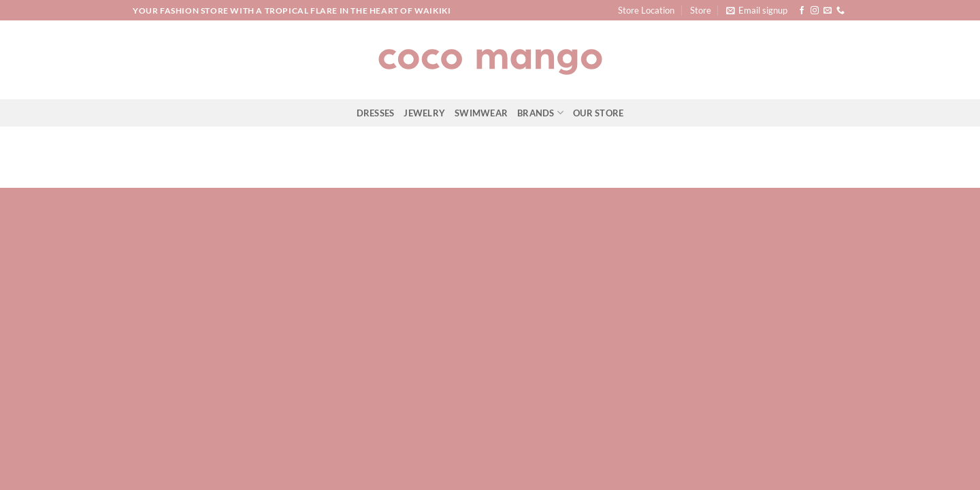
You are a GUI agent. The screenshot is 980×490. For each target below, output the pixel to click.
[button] (757, 10)
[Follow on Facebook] (802, 11)
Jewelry (424, 113)
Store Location (646, 10)
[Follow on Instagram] (815, 11)
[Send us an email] (828, 11)
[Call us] (840, 11)
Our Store (598, 113)
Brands (540, 113)
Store (701, 10)
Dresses (376, 113)
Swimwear (481, 113)
